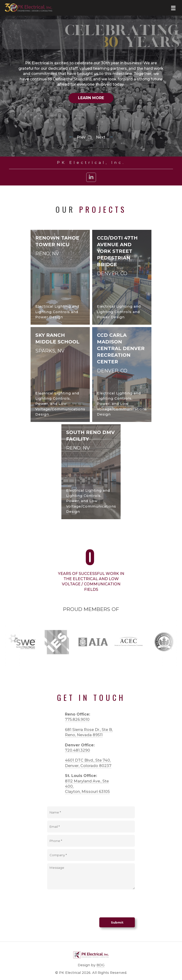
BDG (100, 965)
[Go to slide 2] (91, 148)
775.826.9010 (77, 719)
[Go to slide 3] (104, 148)
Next (105, 137)
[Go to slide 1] (79, 148)
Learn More (91, 98)
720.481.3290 (77, 750)
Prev (77, 137)
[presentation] (83, 903)
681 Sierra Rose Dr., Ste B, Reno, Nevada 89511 (89, 732)
